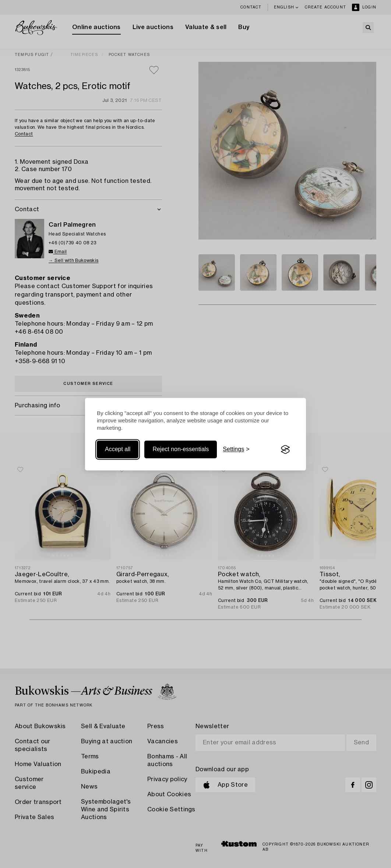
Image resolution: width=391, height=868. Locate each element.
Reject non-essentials (181, 449)
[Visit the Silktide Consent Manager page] (285, 450)
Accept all (118, 449)
